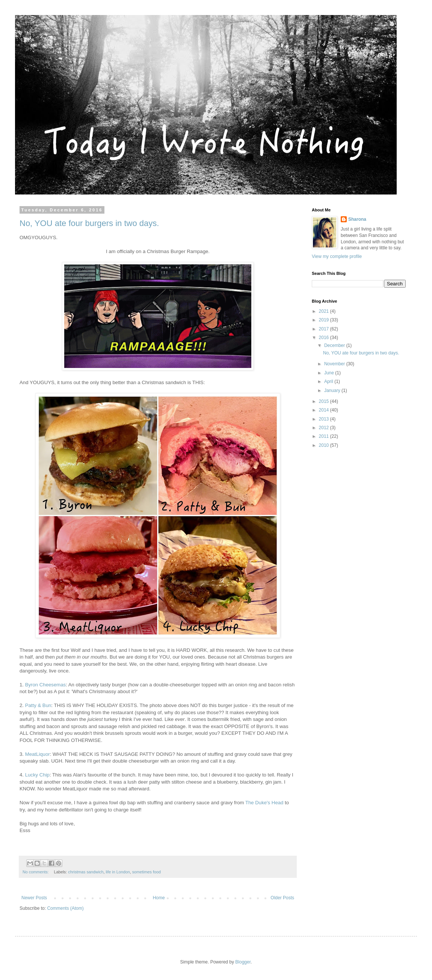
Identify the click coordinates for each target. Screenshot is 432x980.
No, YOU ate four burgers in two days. (89, 223)
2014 (325, 410)
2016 (325, 338)
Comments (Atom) (65, 908)
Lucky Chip (37, 775)
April (329, 381)
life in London (118, 872)
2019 (325, 320)
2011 (325, 436)
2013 (325, 419)
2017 (325, 329)
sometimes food (147, 872)
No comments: (36, 872)
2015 (325, 401)
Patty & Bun (38, 705)
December (335, 345)
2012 (325, 428)
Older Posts (282, 898)
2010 (325, 445)
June (330, 373)
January (333, 390)
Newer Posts (34, 898)
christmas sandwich (86, 872)
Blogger (243, 962)
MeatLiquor (38, 754)
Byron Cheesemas (45, 685)
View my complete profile (337, 256)
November (335, 364)
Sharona (357, 219)
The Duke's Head (264, 803)
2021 (325, 311)
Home (159, 898)
